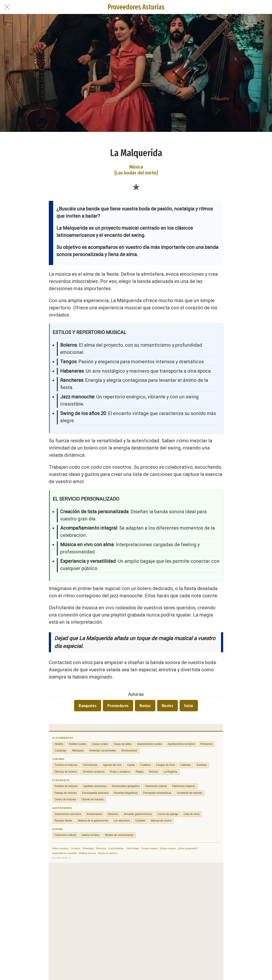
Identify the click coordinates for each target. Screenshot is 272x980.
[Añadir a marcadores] (136, 187)
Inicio (189, 706)
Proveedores (118, 706)
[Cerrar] (7, 7)
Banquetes (88, 706)
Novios (167, 706)
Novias (145, 706)
